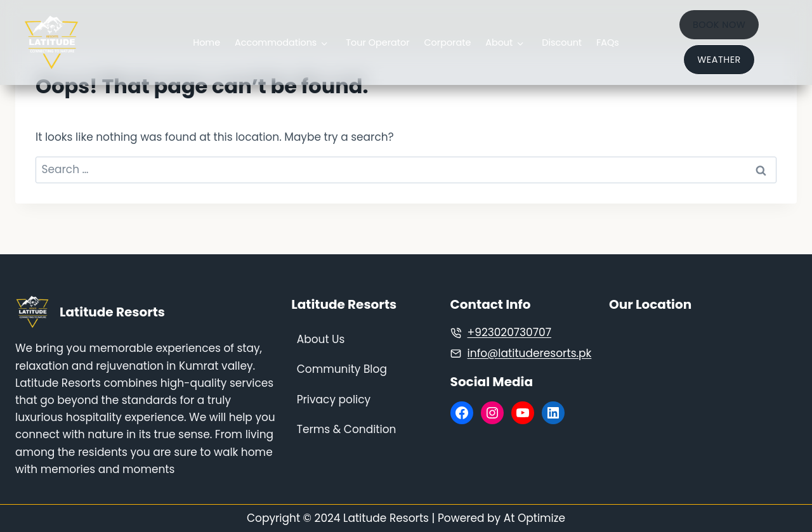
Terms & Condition (347, 429)
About (499, 42)
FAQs (608, 42)
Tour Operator (377, 42)
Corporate (447, 42)
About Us (321, 339)
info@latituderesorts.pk (530, 353)
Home (206, 42)
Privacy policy (334, 399)
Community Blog (342, 369)
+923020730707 (509, 332)
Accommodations (276, 42)
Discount (562, 42)
